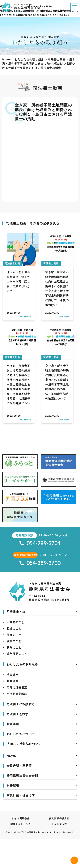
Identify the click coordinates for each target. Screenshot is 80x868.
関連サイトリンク (21, 824)
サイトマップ (59, 824)
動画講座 (13, 681)
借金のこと (14, 635)
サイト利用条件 (21, 819)
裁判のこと (14, 647)
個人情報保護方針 (59, 819)
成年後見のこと (17, 654)
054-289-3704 (40, 543)
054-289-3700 (40, 563)
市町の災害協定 (17, 687)
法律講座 (13, 675)
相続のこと (14, 629)
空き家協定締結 (17, 694)
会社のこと (14, 641)
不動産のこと (15, 622)
